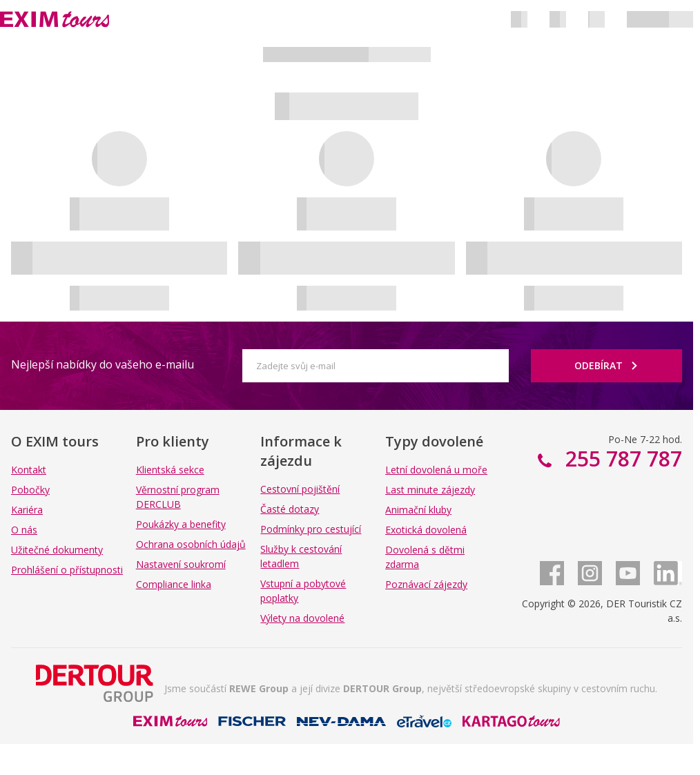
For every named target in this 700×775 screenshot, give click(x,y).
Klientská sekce (170, 470)
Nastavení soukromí (181, 564)
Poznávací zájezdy (426, 584)
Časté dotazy (290, 509)
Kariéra (27, 510)
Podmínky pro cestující (311, 529)
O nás (24, 530)
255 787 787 (621, 459)
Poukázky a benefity (181, 524)
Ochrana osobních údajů (191, 544)
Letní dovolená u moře (436, 470)
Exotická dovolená (426, 530)
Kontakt (29, 470)
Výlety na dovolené (302, 618)
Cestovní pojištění (300, 489)
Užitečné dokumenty (57, 550)
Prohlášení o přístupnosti (67, 570)
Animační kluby (418, 510)
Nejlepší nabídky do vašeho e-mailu (103, 364)
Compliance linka (174, 584)
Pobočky (30, 490)
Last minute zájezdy (430, 490)
